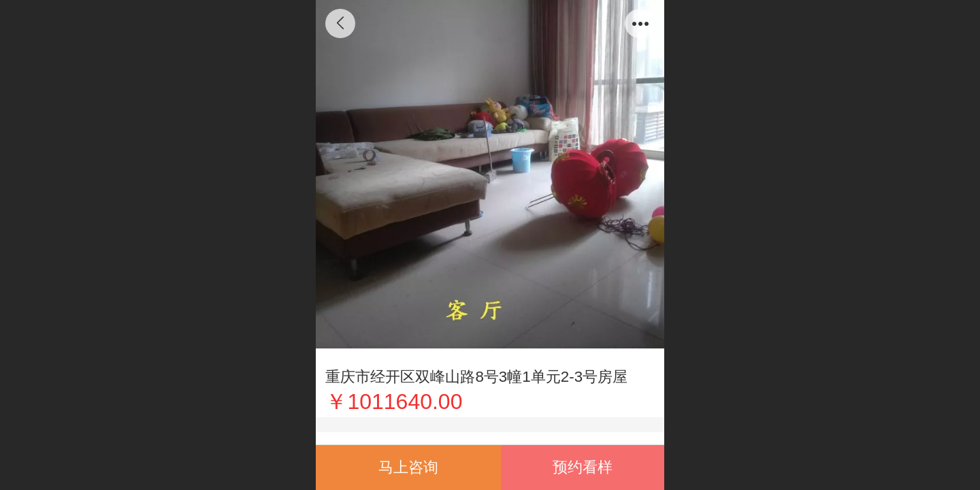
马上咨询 (408, 467)
